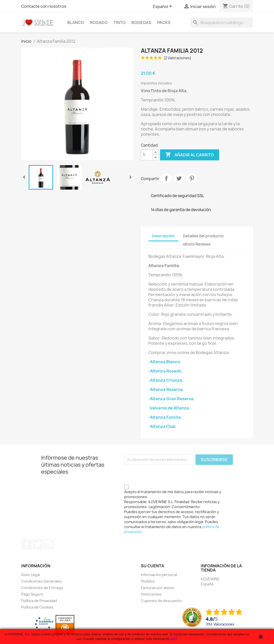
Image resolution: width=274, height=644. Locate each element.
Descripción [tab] (163, 236)
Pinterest (192, 178)
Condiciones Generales (41, 581)
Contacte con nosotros (44, 6)
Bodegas (141, 22)
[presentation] (162, 475)
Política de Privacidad (39, 601)
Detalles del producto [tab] (203, 236)
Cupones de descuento (161, 601)
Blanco (76, 22)
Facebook (27, 544)
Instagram (49, 544)
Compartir (166, 178)
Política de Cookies (37, 607)
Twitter (38, 544)
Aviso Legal (31, 575)
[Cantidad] (147, 155)
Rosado (99, 22)
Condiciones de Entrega (42, 588)
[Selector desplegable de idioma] (163, 7)
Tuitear (179, 178)
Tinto (120, 22)
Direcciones (151, 594)
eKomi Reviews (197, 244)
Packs (164, 22)
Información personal (159, 575)
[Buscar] (222, 22)
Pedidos (148, 581)
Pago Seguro (32, 594)
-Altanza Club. (162, 426)
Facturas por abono (158, 588)
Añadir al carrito (190, 155)
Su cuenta (152, 566)
